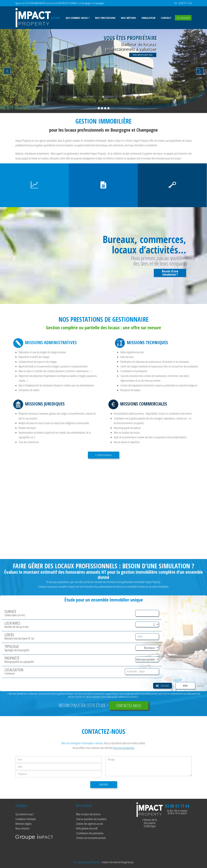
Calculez (163, 686)
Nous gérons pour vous (143, 55)
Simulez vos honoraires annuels (91, 838)
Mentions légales (23, 824)
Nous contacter (22, 828)
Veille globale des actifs (87, 828)
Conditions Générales (26, 819)
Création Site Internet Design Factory (117, 862)
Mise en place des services (88, 814)
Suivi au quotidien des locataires (91, 819)
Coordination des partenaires (90, 833)
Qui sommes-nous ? (25, 814)
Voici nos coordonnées (124, 748)
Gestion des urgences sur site (90, 824)
